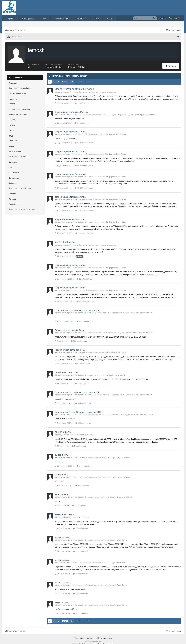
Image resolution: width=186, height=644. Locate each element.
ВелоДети (122, 348)
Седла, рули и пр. (86, 430)
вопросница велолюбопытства (70, 127)
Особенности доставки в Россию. (75, 85)
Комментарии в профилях (20, 84)
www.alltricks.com (65, 238)
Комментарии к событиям (20, 184)
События (13, 179)
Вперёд (65, 77)
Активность (81, 19)
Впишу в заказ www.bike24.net (70, 326)
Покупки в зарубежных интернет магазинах (97, 88)
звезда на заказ (64, 510)
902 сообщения (79, 337)
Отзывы (12, 189)
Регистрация (175, 18)
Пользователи (61, 19)
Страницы (13, 136)
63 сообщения (82, 359)
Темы (11, 163)
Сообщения (14, 168)
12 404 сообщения (84, 138)
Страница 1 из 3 (84, 77)
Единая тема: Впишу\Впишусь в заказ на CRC (78, 306)
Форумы (10, 19)
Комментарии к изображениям (22, 205)
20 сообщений (80, 524)
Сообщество (28, 19)
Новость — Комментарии (20, 105)
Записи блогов (15, 147)
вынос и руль (63, 428)
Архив (109, 19)
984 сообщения (85, 317)
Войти (162, 18)
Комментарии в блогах (19, 152)
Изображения (15, 200)
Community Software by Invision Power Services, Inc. (93, 640)
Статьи (12, 126)
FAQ (96, 19)
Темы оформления (84, 634)
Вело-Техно (121, 130)
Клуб (44, 19)
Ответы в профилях (17, 89)
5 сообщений (82, 99)
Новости (12, 99)
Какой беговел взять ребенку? (70, 345)
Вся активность (15, 73)
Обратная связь (104, 634)
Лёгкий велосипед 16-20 (67, 368)
